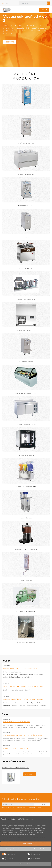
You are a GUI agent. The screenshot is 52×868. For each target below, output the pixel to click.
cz (3, 3)
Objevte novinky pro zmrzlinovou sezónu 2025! (21, 668)
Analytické (10, 858)
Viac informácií (30, 774)
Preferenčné (36, 854)
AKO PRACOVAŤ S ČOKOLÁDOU (16, 748)
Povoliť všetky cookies (26, 844)
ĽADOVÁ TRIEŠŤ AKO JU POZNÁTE (17, 722)
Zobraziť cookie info (26, 864)
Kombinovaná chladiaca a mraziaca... (15, 768)
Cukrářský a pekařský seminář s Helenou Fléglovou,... (23, 699)
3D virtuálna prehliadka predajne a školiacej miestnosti (24, 686)
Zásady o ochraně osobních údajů (32, 807)
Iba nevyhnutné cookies (13, 849)
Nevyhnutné (11, 854)
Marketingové (36, 858)
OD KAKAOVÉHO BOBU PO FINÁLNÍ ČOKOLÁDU (23, 735)
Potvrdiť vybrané (39, 849)
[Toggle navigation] (44, 10)
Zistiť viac (10, 42)
